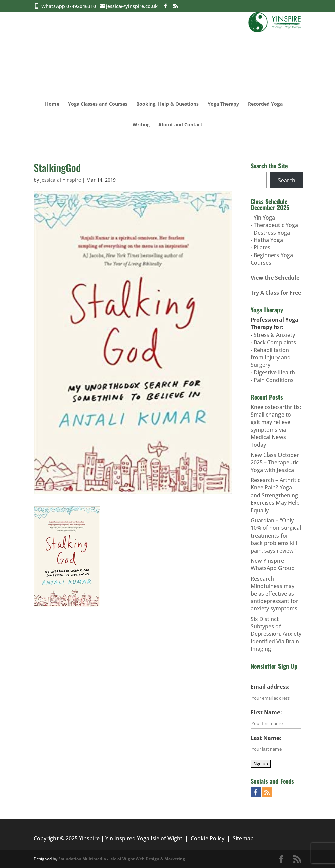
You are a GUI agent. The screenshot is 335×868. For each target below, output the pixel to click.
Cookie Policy (208, 838)
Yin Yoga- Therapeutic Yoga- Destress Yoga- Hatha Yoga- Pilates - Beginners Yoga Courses (274, 240)
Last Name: (266, 738)
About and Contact (180, 125)
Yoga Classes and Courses (98, 104)
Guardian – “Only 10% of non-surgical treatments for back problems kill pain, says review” (276, 536)
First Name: (266, 712)
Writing (141, 125)
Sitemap (243, 838)
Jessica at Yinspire (61, 180)
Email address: (270, 687)
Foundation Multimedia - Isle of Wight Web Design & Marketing (122, 859)
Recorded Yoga (265, 104)
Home (52, 104)
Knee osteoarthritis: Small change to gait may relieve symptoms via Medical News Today (276, 426)
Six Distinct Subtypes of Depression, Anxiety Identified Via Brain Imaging (276, 634)
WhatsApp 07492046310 (70, 6)
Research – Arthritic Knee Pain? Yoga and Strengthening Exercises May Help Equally (275, 495)
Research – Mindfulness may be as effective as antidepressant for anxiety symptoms (274, 594)
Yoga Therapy (223, 104)
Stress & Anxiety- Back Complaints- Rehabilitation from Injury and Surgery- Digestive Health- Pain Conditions (273, 357)
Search (287, 180)
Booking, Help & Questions (167, 104)
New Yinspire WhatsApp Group (273, 564)
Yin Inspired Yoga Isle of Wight (144, 838)
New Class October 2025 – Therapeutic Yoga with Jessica (275, 462)
